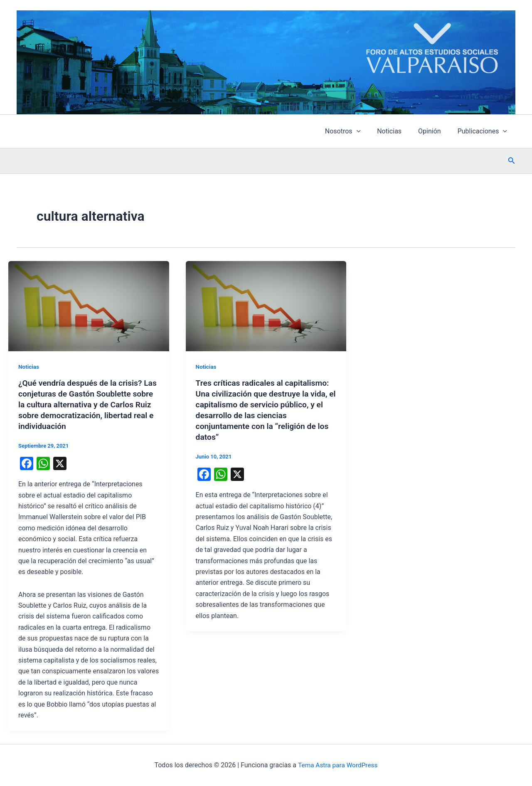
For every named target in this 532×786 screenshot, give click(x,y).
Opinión (435, 131)
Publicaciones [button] (484, 131)
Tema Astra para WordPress (338, 765)
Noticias (398, 131)
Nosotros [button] (354, 131)
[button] (368, 131)
